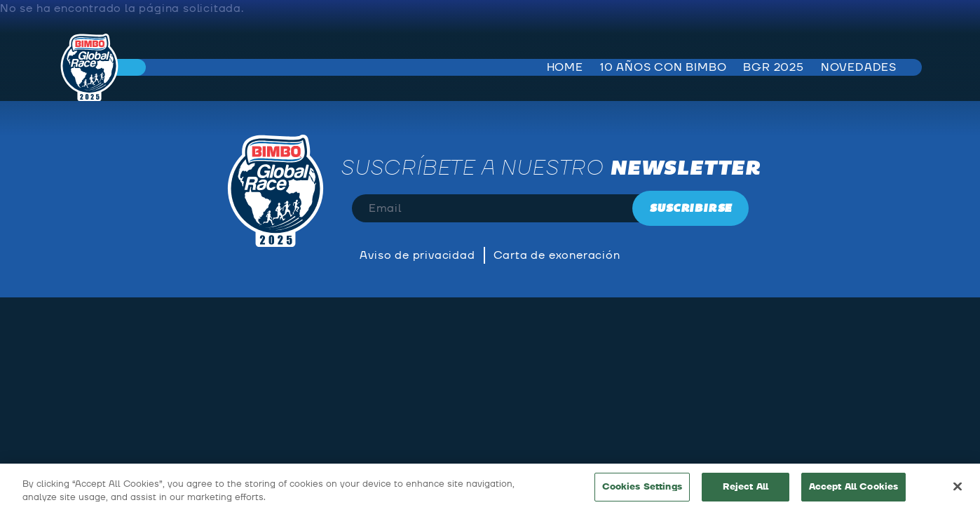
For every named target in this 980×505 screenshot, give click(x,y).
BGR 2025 (773, 67)
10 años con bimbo (663, 67)
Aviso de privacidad (417, 255)
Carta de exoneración (557, 255)
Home (565, 67)
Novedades (859, 67)
